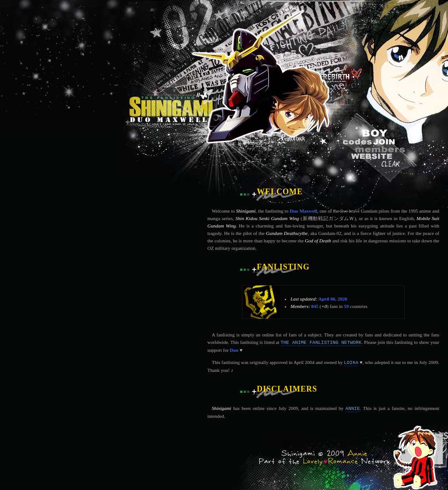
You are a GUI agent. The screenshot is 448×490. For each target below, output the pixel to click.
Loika (351, 363)
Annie (353, 409)
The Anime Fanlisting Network (321, 343)
